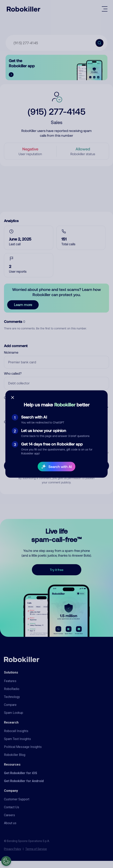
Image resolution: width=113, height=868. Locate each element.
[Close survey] (13, 397)
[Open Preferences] (6, 861)
